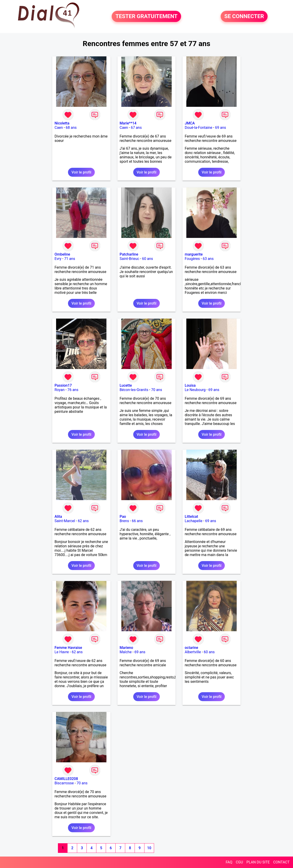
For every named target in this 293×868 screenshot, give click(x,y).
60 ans (148, 259)
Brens (124, 521)
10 (149, 848)
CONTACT (281, 862)
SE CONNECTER (244, 17)
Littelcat (191, 517)
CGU (239, 862)
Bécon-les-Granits (134, 390)
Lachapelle (194, 521)
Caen (59, 128)
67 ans (136, 128)
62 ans (83, 521)
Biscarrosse (64, 783)
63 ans (208, 259)
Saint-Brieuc (130, 259)
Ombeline (62, 254)
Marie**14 (128, 123)
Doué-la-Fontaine (198, 128)
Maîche (126, 652)
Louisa (190, 385)
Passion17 (63, 385)
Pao (123, 517)
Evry (58, 259)
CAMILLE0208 (66, 779)
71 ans (70, 259)
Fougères (192, 259)
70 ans (157, 390)
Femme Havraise (68, 648)
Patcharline (129, 254)
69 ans (221, 128)
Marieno (126, 648)
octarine (191, 648)
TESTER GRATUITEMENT (146, 17)
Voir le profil (81, 172)
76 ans (73, 390)
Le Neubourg (195, 390)
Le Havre (62, 652)
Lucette (126, 385)
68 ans (71, 128)
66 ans (137, 521)
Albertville (193, 652)
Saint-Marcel (65, 521)
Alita (58, 517)
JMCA (190, 123)
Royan (60, 390)
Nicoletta (62, 123)
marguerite (194, 254)
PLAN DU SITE (258, 862)
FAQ (229, 862)
